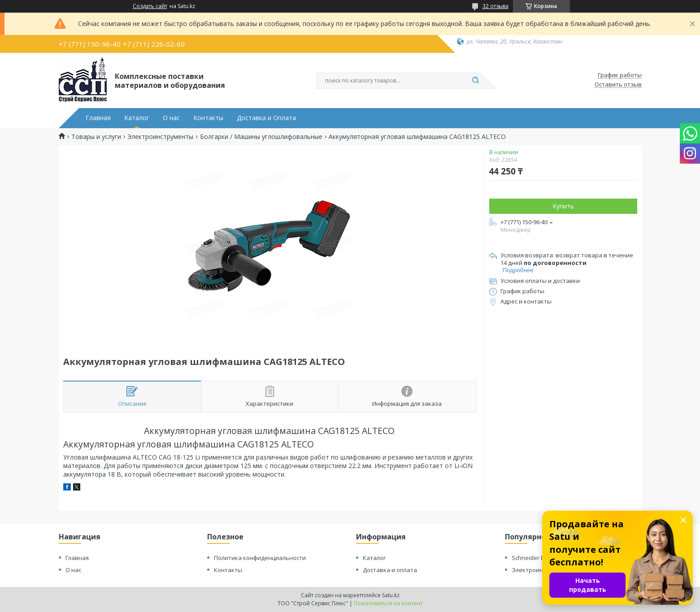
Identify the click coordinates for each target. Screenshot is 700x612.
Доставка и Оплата (266, 118)
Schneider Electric (536, 558)
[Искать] (476, 81)
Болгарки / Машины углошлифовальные (261, 137)
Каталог (137, 118)
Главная (98, 118)
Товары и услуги (96, 137)
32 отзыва (496, 6)
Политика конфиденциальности (260, 558)
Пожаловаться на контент (388, 603)
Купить (563, 206)
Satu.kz (391, 595)
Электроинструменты (160, 137)
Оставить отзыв (618, 85)
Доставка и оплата (390, 570)
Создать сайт (150, 6)
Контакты (208, 118)
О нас (171, 118)
